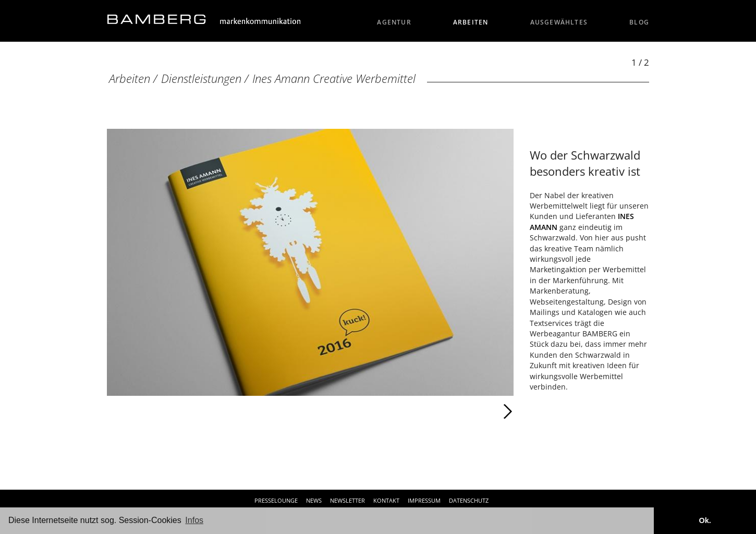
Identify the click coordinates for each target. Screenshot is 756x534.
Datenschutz (469, 500)
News (314, 500)
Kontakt (386, 500)
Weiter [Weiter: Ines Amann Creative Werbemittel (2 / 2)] (412, 411)
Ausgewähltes (559, 22)
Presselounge (276, 500)
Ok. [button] (705, 520)
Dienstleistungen (201, 78)
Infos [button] (194, 520)
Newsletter (347, 500)
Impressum (424, 500)
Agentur (394, 22)
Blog (639, 22)
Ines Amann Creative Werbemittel (334, 78)
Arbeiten (471, 22)
